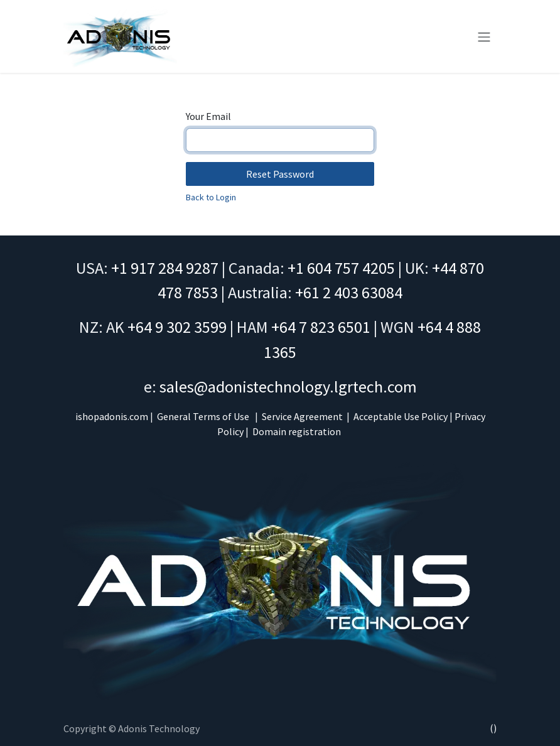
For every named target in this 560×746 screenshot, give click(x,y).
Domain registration (297, 431)
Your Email (208, 116)
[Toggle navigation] (484, 36)
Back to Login (211, 197)
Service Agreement (302, 416)
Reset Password (280, 174)
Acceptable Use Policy (401, 416)
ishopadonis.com (112, 416)
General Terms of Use (203, 416)
